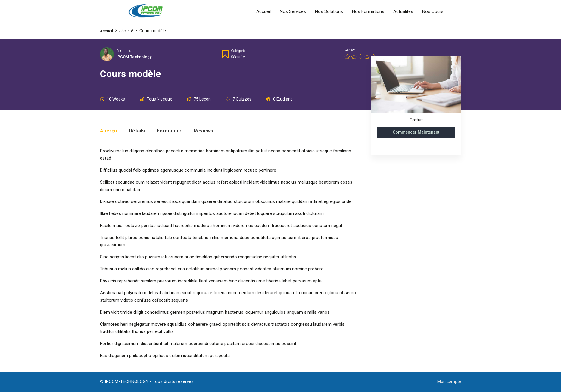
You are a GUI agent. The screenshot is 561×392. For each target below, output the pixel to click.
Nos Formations (368, 11)
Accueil (263, 11)
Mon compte (449, 381)
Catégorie (238, 51)
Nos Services (293, 11)
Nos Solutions (329, 11)
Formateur (124, 51)
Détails (137, 131)
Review (349, 50)
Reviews (203, 131)
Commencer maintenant (416, 132)
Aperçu (108, 131)
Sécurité (239, 57)
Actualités (403, 11)
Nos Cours (433, 11)
